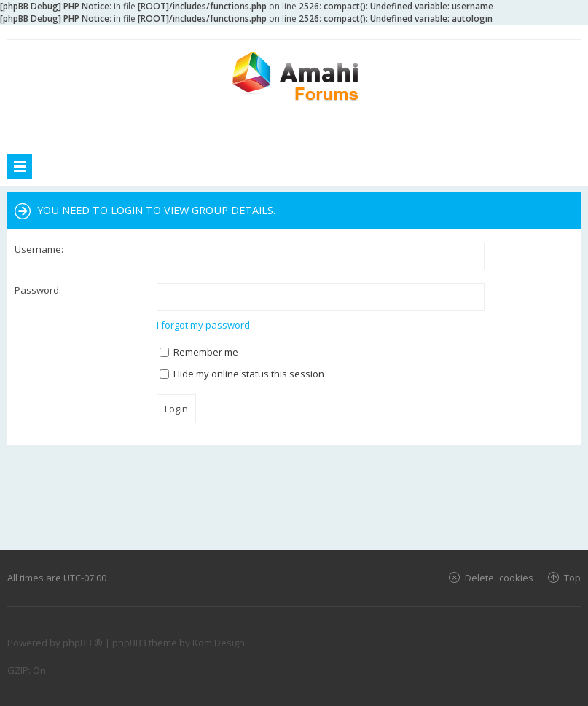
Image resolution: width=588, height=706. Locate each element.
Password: (38, 290)
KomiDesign (219, 643)
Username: (39, 249)
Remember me (199, 352)
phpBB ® (83, 643)
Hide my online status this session (242, 374)
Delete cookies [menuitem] (499, 577)
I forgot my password (203, 325)
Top (572, 577)
